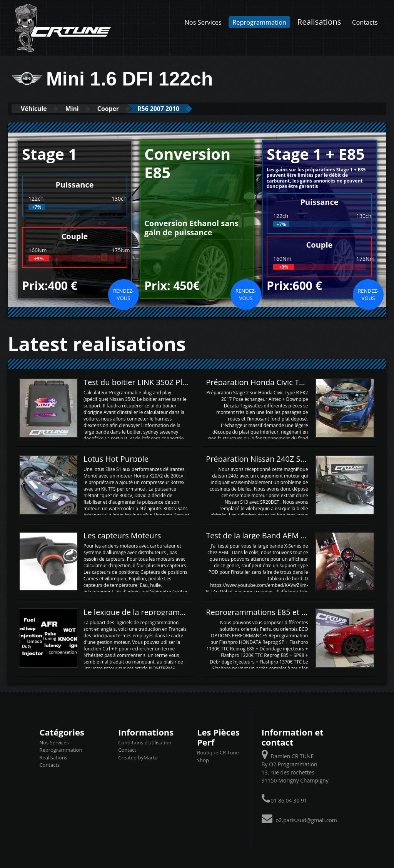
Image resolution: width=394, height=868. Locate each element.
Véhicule (37, 108)
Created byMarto (138, 757)
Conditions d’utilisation (145, 742)
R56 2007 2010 (181, 108)
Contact (127, 750)
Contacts (365, 22)
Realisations (319, 22)
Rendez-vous (124, 294)
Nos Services (203, 22)
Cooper (123, 108)
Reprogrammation (259, 22)
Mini (82, 108)
